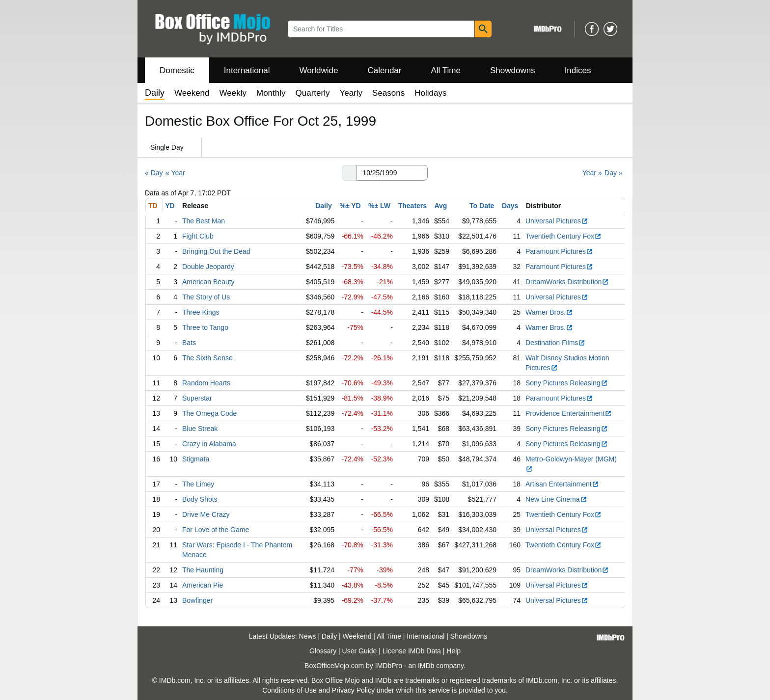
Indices (578, 70)
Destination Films (555, 343)
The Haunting (203, 570)
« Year (175, 173)
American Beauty (208, 282)
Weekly (233, 93)
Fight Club (198, 236)
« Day (154, 173)
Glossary (323, 651)
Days (510, 206)
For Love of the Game (216, 530)
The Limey (198, 484)
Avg (440, 206)
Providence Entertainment (569, 413)
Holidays (430, 93)
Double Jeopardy (208, 267)
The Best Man (204, 221)
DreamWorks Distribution (567, 282)
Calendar (385, 70)
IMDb (426, 666)
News (308, 636)
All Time (446, 70)
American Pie (203, 585)
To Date (482, 206)
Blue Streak (200, 429)
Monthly (271, 93)
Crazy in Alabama (209, 444)
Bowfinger (197, 600)
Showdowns (513, 70)
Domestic (177, 70)
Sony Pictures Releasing (567, 383)
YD (170, 206)
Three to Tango (205, 327)
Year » (592, 173)
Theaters (412, 206)
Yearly (351, 93)
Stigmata (196, 459)
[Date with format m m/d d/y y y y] (392, 173)
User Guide (360, 651)
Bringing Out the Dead (216, 251)
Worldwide (318, 70)
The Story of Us (206, 297)
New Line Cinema (556, 499)
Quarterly (313, 93)
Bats (189, 343)
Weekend (192, 93)
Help (454, 651)
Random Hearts (206, 383)
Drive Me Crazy (206, 514)
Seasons (388, 93)
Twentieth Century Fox (564, 236)
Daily (323, 206)
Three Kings (201, 312)
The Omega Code (209, 413)
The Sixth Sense (207, 358)
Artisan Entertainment (562, 484)
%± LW (379, 206)
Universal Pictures (557, 221)
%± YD (350, 206)
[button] (349, 173)
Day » (614, 173)
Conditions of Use (289, 690)
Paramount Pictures (559, 251)
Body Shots (200, 499)
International (247, 70)
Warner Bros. (549, 312)
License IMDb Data (412, 651)
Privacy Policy (353, 690)
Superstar (197, 398)
